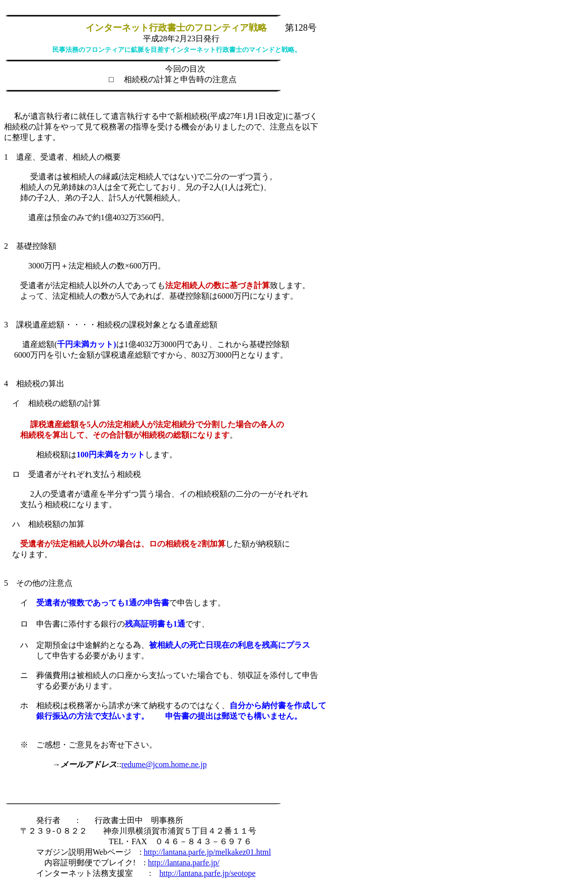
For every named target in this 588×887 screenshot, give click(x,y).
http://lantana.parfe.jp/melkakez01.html (207, 852)
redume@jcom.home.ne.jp (164, 764)
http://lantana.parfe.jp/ (184, 863)
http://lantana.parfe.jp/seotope (207, 873)
